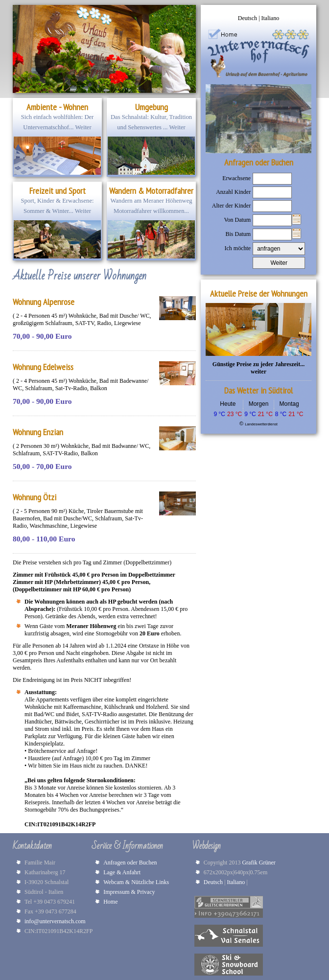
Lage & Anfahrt (122, 872)
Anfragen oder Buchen (130, 863)
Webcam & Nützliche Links (136, 882)
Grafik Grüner (260, 863)
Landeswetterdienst (261, 424)
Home (110, 902)
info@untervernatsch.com (55, 921)
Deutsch (248, 18)
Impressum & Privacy (129, 892)
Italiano (270, 18)
